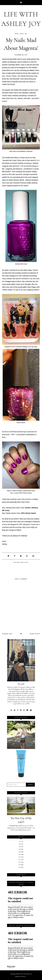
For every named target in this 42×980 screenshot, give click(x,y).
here (32, 70)
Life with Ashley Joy (26, 974)
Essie (17, 34)
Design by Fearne (20, 976)
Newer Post (7, 634)
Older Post (35, 634)
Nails (22, 34)
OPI (26, 34)
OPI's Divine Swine (28, 513)
